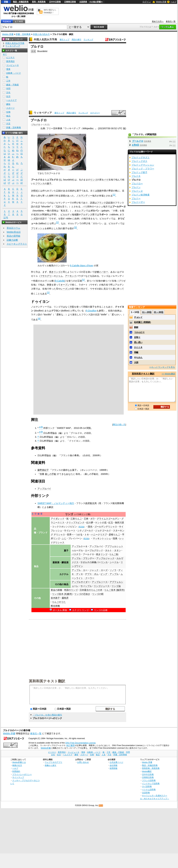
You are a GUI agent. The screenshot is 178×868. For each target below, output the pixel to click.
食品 (8, 116)
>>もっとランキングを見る (162, 367)
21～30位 (159, 312)
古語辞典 (83, 2)
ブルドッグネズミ (141, 157)
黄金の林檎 (56, 590)
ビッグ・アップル (110, 574)
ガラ (93, 519)
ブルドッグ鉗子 (139, 172)
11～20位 (147, 312)
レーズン (65, 289)
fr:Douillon (91, 311)
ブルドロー (137, 184)
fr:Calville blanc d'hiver (82, 266)
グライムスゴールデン (108, 519)
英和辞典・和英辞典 (151, 768)
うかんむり (139, 332)
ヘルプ (173, 2)
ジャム (59, 276)
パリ (85, 207)
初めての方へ (158, 21)
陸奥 (115, 538)
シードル (114, 562)
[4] (39, 319)
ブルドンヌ (137, 191)
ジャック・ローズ (99, 570)
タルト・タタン (113, 550)
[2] (57, 222)
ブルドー (136, 198)
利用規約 (16, 771)
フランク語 (102, 203)
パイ (106, 180)
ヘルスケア (11, 100)
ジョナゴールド (103, 530)
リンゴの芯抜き (82, 594)
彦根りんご (114, 535)
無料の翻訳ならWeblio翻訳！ (50, 11)
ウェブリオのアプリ (53, 762)
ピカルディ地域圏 (70, 214)
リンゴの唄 (98, 594)
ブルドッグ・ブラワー (143, 169)
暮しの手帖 (51, 474)
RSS (101, 806)
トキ (87, 535)
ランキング (88, 40)
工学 (8, 81)
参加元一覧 (171, 21)
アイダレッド (58, 519)
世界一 (70, 535)
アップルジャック (105, 558)
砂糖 (97, 272)
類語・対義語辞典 (21, 2)
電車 (8, 69)
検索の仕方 (17, 765)
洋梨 (72, 307)
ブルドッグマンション (143, 165)
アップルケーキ (80, 546)
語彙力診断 (12, 240)
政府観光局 (91, 503)
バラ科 (78, 514)
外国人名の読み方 (41, 34)
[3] (75, 227)
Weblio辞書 (46, 748)
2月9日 (136, 145)
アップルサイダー (81, 582)
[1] (114, 195)
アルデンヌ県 (88, 214)
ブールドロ (88, 554)
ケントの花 (101, 523)
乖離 (136, 352)
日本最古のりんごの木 (91, 590)
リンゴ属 (86, 514)
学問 (8, 89)
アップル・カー (80, 570)
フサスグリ (46, 276)
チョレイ (138, 317)
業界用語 (10, 61)
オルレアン (80, 211)
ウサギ (53, 219)
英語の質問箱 (13, 236)
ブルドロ (36, 125)
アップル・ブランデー (83, 558)
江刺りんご (76, 519)
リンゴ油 (116, 586)
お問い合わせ (83, 762)
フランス (40, 184)
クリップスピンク (75, 523)
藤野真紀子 (43, 470)
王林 (86, 519)
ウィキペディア (43, 113)
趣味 (8, 104)
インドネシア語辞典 (151, 783)
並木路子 (55, 598)
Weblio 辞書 (161, 2)
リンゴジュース (102, 586)
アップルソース (100, 582)
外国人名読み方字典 (45, 39)
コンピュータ (12, 65)
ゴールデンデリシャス (106, 527)
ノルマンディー (84, 196)
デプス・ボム (92, 574)
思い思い (138, 342)
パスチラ (76, 554)
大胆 (136, 362)
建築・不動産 (12, 85)
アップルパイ (44, 489)
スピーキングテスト (17, 244)
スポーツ (10, 108)
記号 (6, 218)
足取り (137, 337)
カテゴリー (95, 113)
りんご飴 (114, 554)
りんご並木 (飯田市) (114, 590)
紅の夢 (90, 523)
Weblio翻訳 (147, 771)
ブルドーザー (138, 202)
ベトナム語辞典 (149, 789)
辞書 (6, 2)
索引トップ (65, 40)
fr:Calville (60, 281)
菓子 (49, 184)
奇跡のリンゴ (71, 590)
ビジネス (10, 57)
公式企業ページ (116, 762)
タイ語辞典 (147, 786)
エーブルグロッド (94, 550)
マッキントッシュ (102, 538)
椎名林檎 (55, 606)
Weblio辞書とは (19, 762)
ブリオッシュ (38, 228)
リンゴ (94, 180)
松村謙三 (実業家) (142, 322)
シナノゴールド (85, 530)
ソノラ (113, 570)
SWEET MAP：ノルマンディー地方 (56, 503)
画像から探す (51, 765)
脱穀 (99, 191)
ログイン (147, 2)
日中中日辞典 (55, 2)
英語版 (81, 527)
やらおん (138, 357)
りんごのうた (59, 602)
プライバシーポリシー (22, 774)
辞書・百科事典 (23, 34)
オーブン (65, 285)
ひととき (138, 347)
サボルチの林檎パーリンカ (94, 562)
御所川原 (119, 523)
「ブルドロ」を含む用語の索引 (47, 715)
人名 (8, 120)
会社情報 (113, 765)
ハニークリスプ (99, 535)
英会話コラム (13, 228)
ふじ (64, 538)
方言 (8, 124)
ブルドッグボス (139, 161)
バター (105, 272)
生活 (8, 96)
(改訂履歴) (71, 745)
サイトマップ (18, 777)
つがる (79, 535)
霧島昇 (65, 598)
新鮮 (136, 327)
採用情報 (113, 768)
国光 (90, 527)
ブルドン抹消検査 (141, 195)
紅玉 (111, 523)
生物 (8, 112)
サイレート (70, 530)
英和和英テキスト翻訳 (47, 681)
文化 (8, 92)
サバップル (86, 586)
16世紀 (35, 191)
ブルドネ (136, 176)
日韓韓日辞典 (70, 2)
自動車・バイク (14, 73)
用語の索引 (77, 40)
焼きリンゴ (55, 272)
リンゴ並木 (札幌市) (62, 594)
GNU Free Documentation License (80, 743)
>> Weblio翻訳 (168, 374)
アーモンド (71, 276)
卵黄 (49, 285)
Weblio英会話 (14, 232)
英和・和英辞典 (39, 2)
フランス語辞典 (149, 780)
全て (5, 54)
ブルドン (136, 187)
